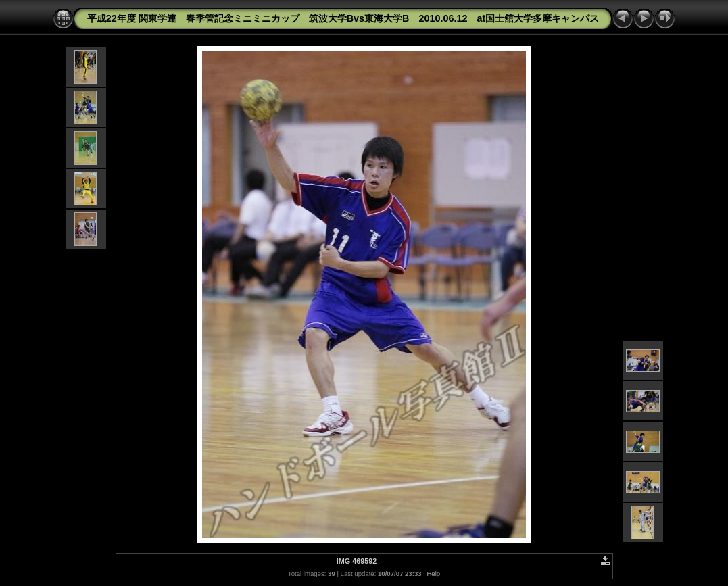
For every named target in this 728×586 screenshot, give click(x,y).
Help (433, 573)
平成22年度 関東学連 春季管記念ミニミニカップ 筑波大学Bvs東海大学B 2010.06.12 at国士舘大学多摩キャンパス (343, 18)
